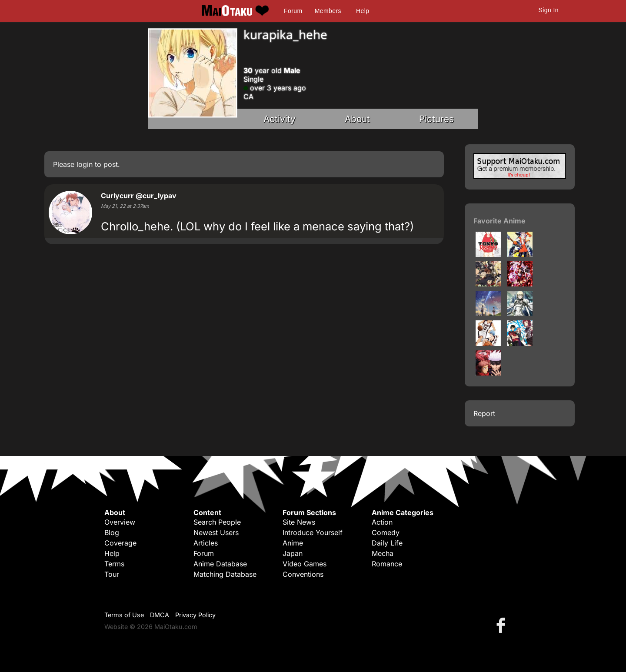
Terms (114, 564)
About (357, 119)
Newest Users (216, 532)
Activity (280, 119)
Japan (293, 553)
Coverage (120, 543)
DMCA (160, 615)
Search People (217, 522)
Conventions (303, 574)
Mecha (383, 553)
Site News (299, 522)
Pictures (436, 119)
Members (328, 11)
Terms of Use (124, 615)
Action (382, 522)
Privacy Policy (195, 615)
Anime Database (220, 564)
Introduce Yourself (313, 532)
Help (363, 11)
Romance (387, 564)
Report (484, 413)
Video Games (305, 564)
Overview (120, 522)
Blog (112, 532)
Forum (293, 11)
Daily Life (387, 543)
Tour (112, 574)
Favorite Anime (499, 221)
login (85, 164)
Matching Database (225, 574)
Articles (206, 543)
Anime (293, 543)
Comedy (386, 532)
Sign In (549, 10)
